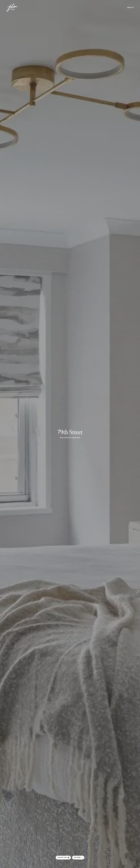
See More (78, 858)
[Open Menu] (130, 8)
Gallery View (63, 858)
